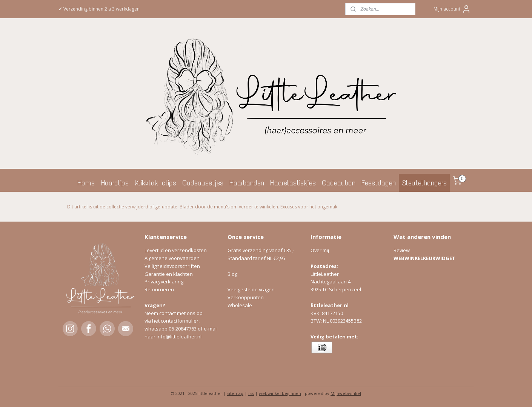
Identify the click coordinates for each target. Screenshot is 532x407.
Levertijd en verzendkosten (176, 250)
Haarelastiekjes (293, 183)
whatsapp (157, 329)
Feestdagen (379, 183)
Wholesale (240, 305)
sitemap (235, 393)
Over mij (320, 250)
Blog (232, 274)
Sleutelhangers (424, 183)
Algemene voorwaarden (172, 258)
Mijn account (452, 9)
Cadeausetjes (203, 183)
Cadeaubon (339, 183)
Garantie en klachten (169, 274)
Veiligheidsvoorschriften (172, 266)
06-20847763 (183, 329)
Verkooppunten (246, 297)
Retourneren (159, 289)
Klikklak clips (155, 183)
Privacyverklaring (164, 282)
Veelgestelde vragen (251, 289)
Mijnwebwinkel (346, 393)
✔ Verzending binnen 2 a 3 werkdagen (99, 9)
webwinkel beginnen (280, 393)
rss (251, 393)
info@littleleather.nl (179, 337)
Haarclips (115, 183)
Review (402, 250)
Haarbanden (247, 183)
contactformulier (180, 321)
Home (86, 183)
